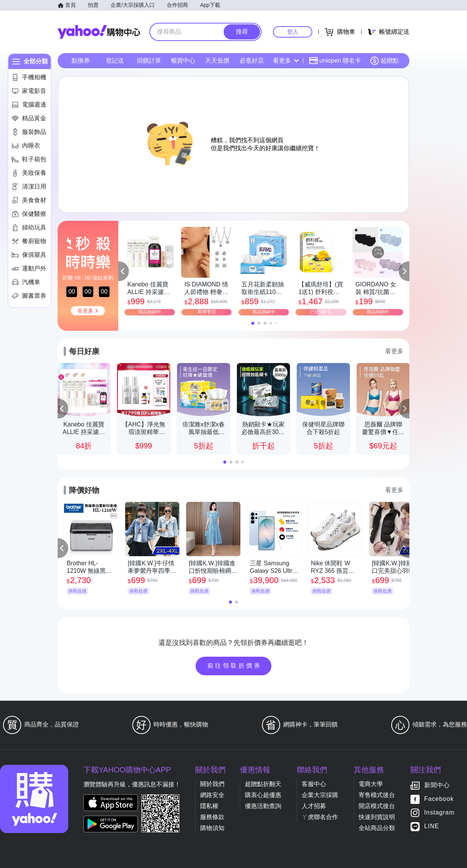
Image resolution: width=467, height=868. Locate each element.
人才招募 (314, 806)
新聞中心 (437, 785)
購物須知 (212, 828)
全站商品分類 (377, 828)
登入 (293, 32)
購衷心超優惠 (263, 795)
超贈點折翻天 (263, 784)
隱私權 (209, 806)
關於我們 (212, 784)
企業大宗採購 (320, 795)
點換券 (81, 61)
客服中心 (314, 784)
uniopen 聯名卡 (335, 61)
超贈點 (384, 61)
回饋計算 (149, 61)
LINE (432, 826)
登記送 (115, 61)
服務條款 (212, 817)
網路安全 (212, 795)
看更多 (286, 61)
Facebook (439, 799)
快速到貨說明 (377, 817)
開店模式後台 (377, 806)
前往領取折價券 (235, 666)
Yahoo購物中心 (99, 32)
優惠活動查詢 (263, 806)
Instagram (439, 813)
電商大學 (371, 784)
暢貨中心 (183, 61)
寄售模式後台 (377, 795)
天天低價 (217, 61)
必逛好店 (252, 61)
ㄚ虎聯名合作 (320, 817)
